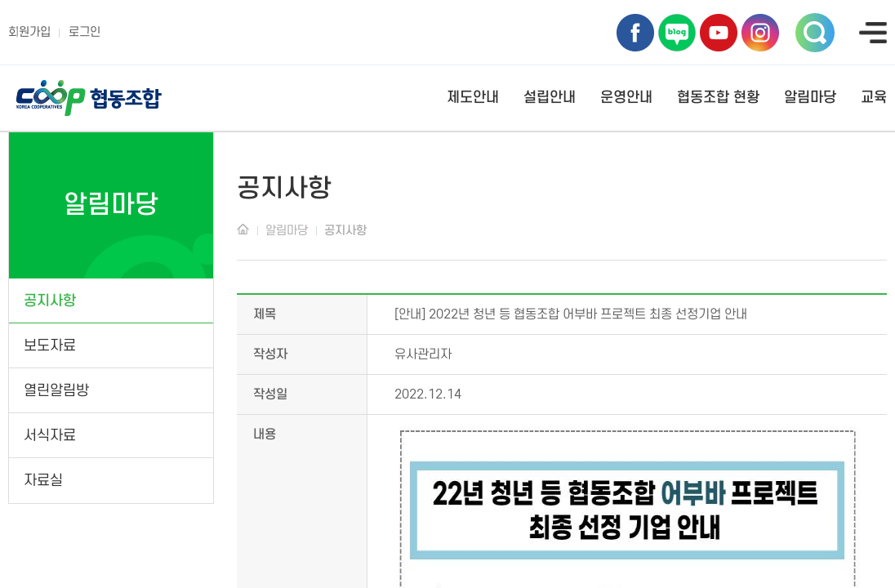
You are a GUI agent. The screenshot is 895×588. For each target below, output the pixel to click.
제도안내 (473, 98)
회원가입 (29, 32)
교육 (874, 98)
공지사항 (50, 301)
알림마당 (810, 98)
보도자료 (50, 346)
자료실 (43, 481)
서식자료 (50, 436)
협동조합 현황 (718, 98)
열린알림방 (56, 391)
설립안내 (550, 98)
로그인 (85, 32)
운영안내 (626, 98)
